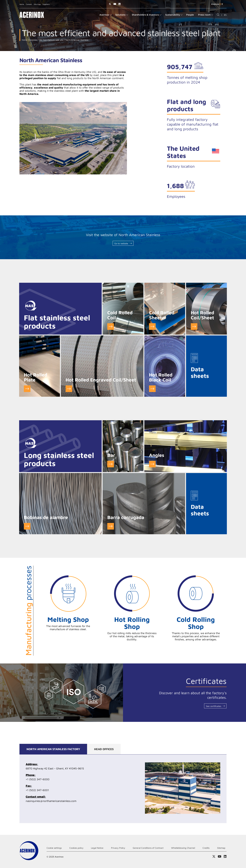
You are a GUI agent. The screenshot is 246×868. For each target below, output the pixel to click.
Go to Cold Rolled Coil (111, 327)
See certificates (214, 706)
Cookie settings (54, 848)
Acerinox (33, 40)
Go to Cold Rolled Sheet (152, 327)
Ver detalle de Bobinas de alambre (27, 526)
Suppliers (46, 4)
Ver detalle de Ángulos (152, 464)
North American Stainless (77, 40)
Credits (206, 848)
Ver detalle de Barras (111, 464)
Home (22, 4)
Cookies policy (76, 848)
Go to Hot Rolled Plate (27, 389)
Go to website (121, 243)
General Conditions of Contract (148, 848)
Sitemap (221, 848)
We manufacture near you (51, 40)
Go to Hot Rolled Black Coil (152, 389)
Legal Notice (97, 848)
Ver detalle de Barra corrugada (111, 526)
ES (225, 15)
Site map (37, 4)
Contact (29, 4)
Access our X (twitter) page (110, 4)
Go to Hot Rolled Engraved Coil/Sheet (69, 389)
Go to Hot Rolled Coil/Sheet (194, 327)
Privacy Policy (118, 848)
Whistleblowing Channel (183, 848)
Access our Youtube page (115, 4)
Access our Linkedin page (119, 4)
